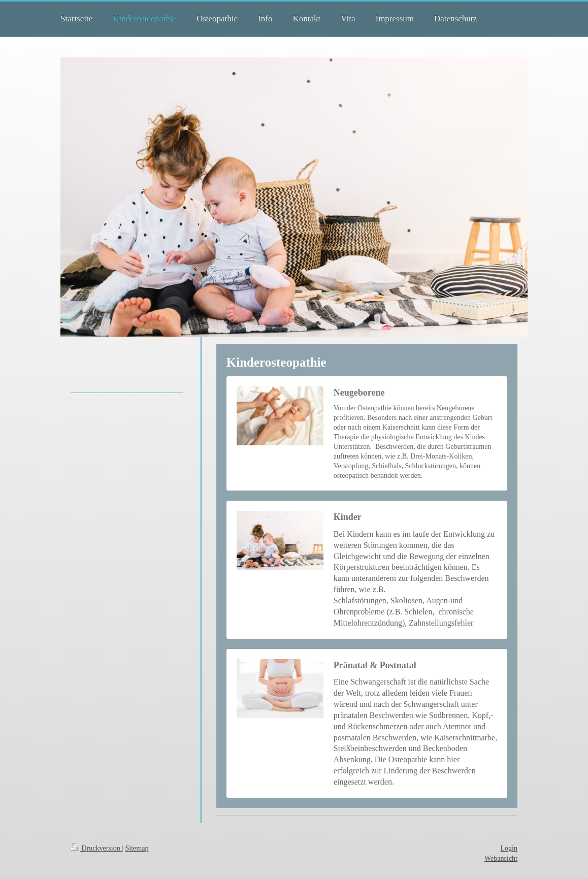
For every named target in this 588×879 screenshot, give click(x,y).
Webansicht (501, 858)
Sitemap (137, 848)
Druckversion (96, 848)
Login (509, 848)
